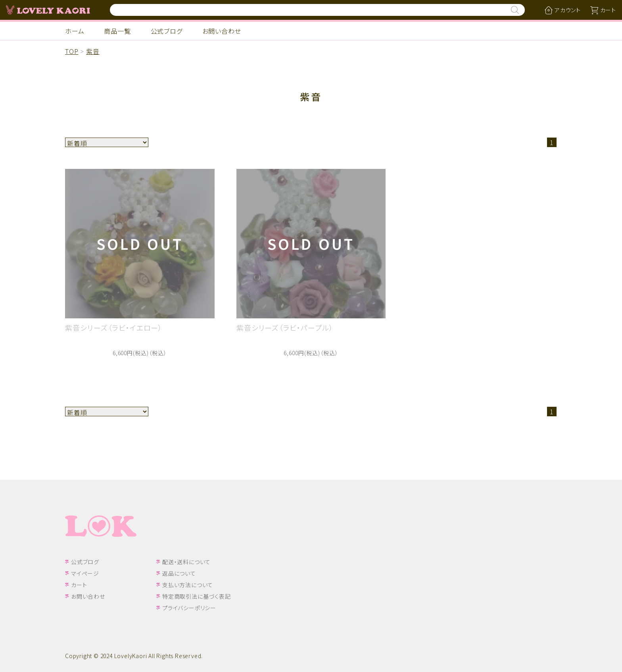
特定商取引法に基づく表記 (197, 596)
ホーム (75, 31)
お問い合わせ (222, 31)
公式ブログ (167, 31)
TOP (72, 51)
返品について (179, 573)
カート (79, 585)
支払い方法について (188, 585)
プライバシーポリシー (189, 608)
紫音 (93, 51)
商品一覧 (117, 31)
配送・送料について (186, 562)
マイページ (85, 573)
